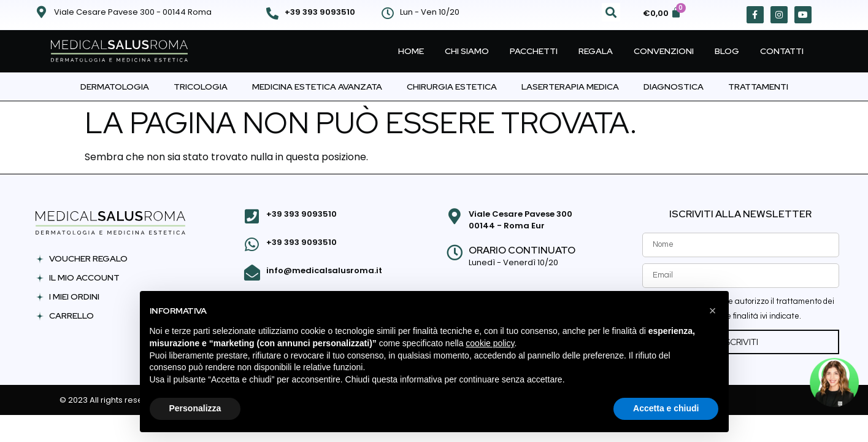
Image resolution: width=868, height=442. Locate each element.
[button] (611, 12)
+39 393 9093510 (320, 12)
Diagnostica (674, 87)
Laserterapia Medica (570, 87)
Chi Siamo (467, 51)
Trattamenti (758, 87)
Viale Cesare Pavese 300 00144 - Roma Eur (519, 220)
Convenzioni (664, 51)
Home (411, 51)
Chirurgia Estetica (452, 87)
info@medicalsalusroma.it (322, 267)
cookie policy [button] (490, 343)
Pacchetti (534, 51)
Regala (596, 51)
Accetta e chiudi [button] (666, 408)
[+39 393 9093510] (272, 14)
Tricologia (201, 87)
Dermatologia (115, 87)
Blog (727, 51)
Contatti (782, 51)
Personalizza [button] (195, 408)
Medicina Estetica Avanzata (317, 87)
